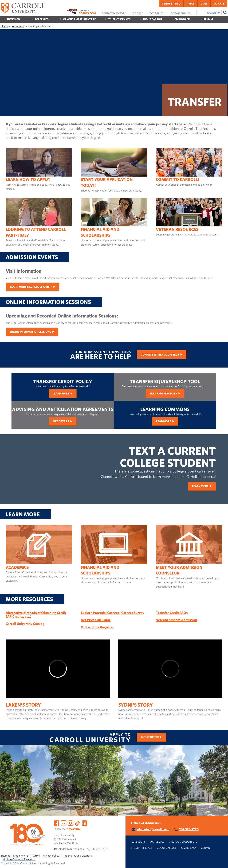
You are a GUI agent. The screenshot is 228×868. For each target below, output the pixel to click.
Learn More (61, 393)
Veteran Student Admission (176, 620)
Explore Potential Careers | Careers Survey (112, 613)
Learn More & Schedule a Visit (31, 287)
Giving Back (182, 19)
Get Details (61, 421)
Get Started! (150, 737)
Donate (219, 3)
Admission (13, 19)
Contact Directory (114, 13)
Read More (164, 421)
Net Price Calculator (96, 620)
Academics (42, 19)
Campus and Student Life (79, 19)
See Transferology (164, 393)
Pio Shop (138, 13)
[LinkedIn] (84, 823)
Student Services (119, 19)
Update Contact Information (19, 859)
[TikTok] (77, 823)
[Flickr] (64, 823)
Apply (191, 3)
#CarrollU (75, 829)
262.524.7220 (189, 829)
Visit (204, 3)
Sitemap (6, 855)
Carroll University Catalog (25, 624)
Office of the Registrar (97, 627)
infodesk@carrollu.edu (71, 849)
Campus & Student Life (183, 842)
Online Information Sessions (31, 332)
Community (157, 13)
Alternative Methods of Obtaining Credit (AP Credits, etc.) (36, 615)
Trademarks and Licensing (77, 855)
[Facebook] (57, 823)
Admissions (138, 842)
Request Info (171, 3)
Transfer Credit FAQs (172, 613)
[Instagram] (70, 823)
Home (4, 26)
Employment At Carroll (27, 855)
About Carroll (152, 19)
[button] (222, 862)
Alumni (208, 19)
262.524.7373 (100, 849)
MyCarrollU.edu (181, 13)
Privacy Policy (51, 855)
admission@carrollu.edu (153, 829)
